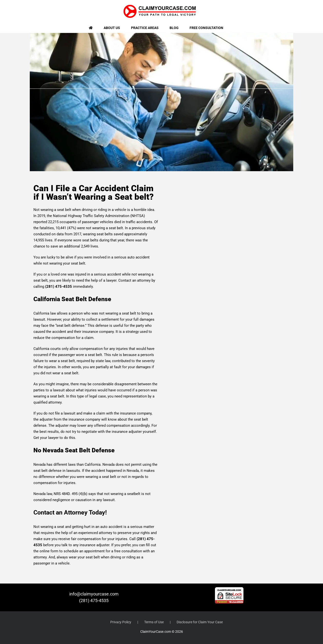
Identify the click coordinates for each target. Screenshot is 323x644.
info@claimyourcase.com (94, 594)
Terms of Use (154, 622)
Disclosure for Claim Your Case (200, 622)
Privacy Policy (121, 622)
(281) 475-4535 (94, 600)
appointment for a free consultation (113, 551)
